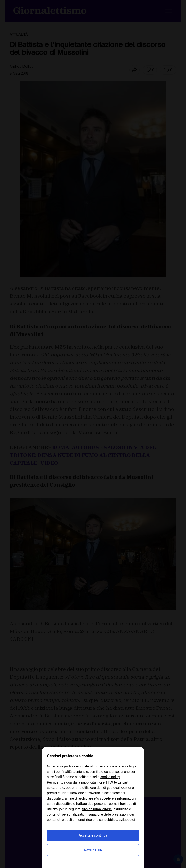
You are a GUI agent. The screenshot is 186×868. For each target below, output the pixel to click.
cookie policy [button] (110, 777)
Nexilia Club (93, 850)
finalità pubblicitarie (97, 809)
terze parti (121, 782)
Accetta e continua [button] (93, 835)
